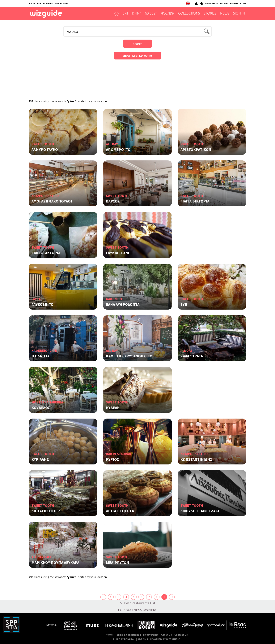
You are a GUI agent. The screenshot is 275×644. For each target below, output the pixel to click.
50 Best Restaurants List (138, 603)
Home (109, 635)
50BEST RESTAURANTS (41, 3)
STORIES (210, 14)
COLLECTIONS (189, 14)
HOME (243, 3)
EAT (125, 14)
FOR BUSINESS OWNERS (138, 610)
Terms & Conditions (127, 635)
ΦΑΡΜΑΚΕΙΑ (212, 3)
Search (137, 44)
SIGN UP (234, 3)
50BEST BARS (61, 3)
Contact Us (181, 635)
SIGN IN (224, 3)
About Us (166, 635)
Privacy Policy (150, 635)
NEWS (225, 14)
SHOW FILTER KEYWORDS (138, 56)
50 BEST (151, 14)
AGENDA (168, 14)
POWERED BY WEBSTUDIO (165, 639)
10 (172, 597)
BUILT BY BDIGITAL (124, 639)
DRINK (137, 14)
